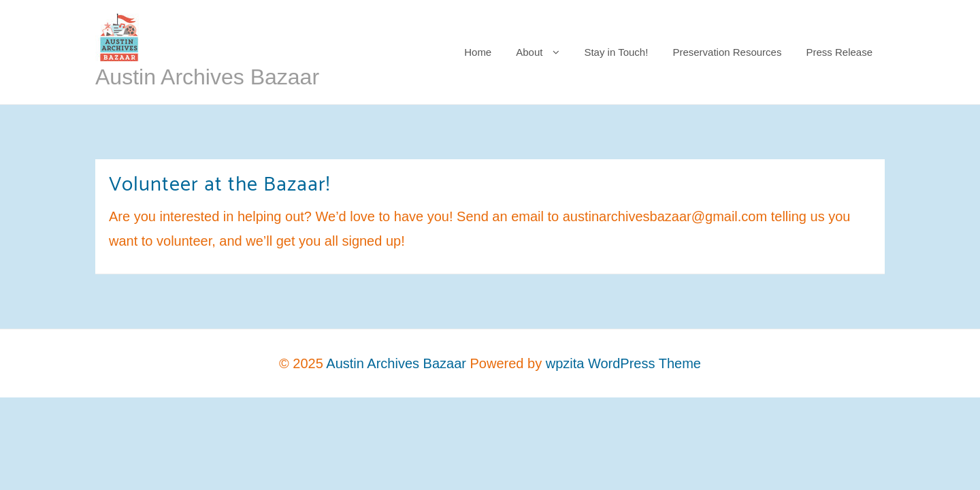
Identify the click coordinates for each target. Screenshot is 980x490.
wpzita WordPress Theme (623, 363)
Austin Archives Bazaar (207, 77)
